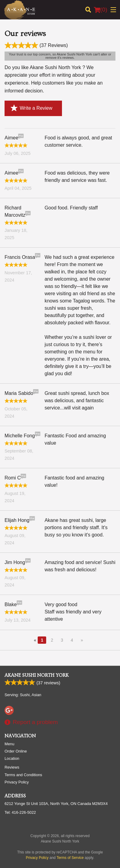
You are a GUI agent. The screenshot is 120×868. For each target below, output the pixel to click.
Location (12, 758)
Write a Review (31, 108)
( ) (101, 10)
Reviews (12, 767)
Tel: (20, 812)
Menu (9, 744)
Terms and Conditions (23, 775)
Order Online (16, 751)
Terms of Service (70, 858)
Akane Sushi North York (37, 675)
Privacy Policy (17, 782)
